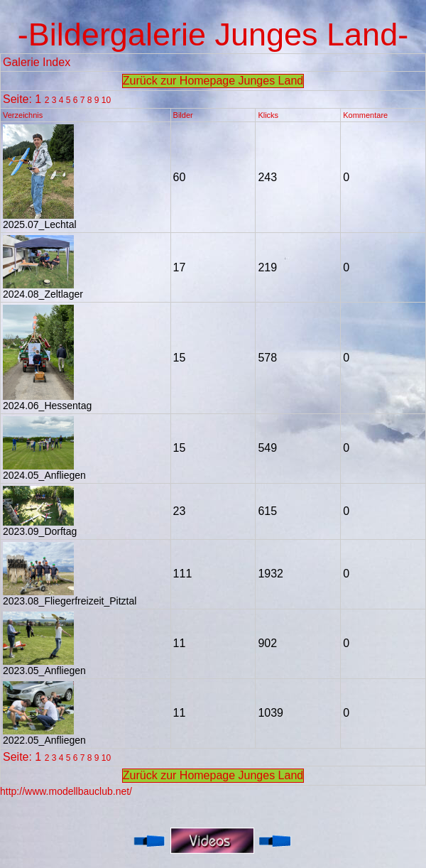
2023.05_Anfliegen (44, 666)
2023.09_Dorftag (40, 527)
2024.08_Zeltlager (43, 289)
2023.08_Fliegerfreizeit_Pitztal (70, 596)
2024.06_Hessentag (47, 401)
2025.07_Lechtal (40, 220)
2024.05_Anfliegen (44, 471)
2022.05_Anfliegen (44, 736)
